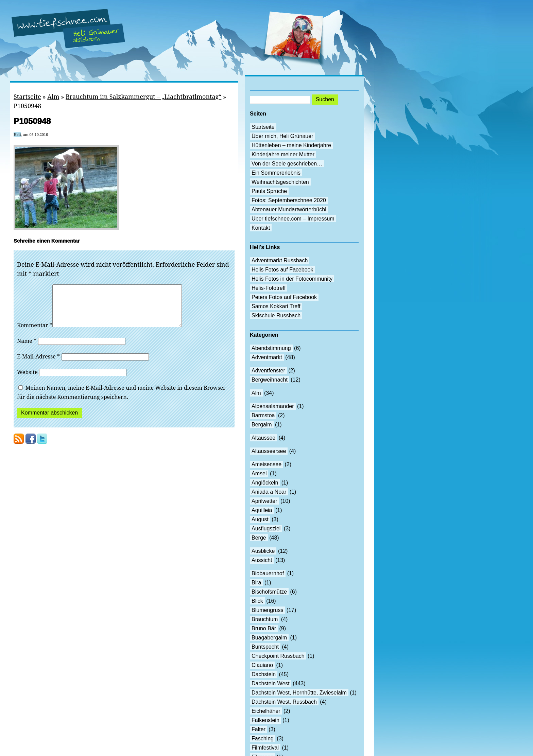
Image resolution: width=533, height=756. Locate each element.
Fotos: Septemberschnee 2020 (289, 200)
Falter (259, 729)
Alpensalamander (273, 406)
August (260, 519)
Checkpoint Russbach (278, 656)
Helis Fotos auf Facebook (282, 270)
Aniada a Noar (269, 492)
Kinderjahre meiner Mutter (283, 154)
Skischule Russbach (276, 315)
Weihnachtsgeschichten (280, 182)
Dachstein (264, 674)
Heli (17, 134)
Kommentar (35, 333)
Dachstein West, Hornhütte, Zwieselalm (299, 693)
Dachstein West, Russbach (284, 702)
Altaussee (263, 438)
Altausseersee (269, 451)
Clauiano (262, 665)
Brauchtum (265, 619)
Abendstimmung (271, 348)
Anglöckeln (265, 483)
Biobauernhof (268, 573)
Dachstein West (271, 683)
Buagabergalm (269, 638)
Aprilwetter (264, 501)
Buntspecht (265, 647)
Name (27, 349)
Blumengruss (267, 610)
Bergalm (262, 425)
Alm (53, 96)
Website (27, 380)
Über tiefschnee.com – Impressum (293, 219)
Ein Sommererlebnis (276, 173)
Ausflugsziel (266, 529)
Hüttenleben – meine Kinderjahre (291, 145)
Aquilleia (262, 510)
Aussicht (262, 560)
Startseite (27, 96)
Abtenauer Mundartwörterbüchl (289, 209)
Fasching (263, 739)
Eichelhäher (266, 711)
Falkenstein (265, 720)
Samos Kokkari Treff (276, 306)
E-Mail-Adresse (38, 365)
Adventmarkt (267, 357)
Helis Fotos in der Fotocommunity (292, 279)
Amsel (259, 473)
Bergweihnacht (270, 380)
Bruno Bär (264, 628)
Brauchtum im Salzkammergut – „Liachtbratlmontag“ (143, 96)
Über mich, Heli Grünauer (282, 136)
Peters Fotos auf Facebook (284, 297)
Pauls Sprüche (269, 191)
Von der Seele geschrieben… (287, 164)
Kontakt (261, 228)
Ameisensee (266, 464)
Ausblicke (263, 551)
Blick (257, 601)
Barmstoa (263, 415)
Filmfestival (265, 748)
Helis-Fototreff (269, 288)
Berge (259, 538)
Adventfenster (268, 371)
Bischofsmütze (269, 592)
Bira (256, 583)
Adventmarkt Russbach (280, 260)
